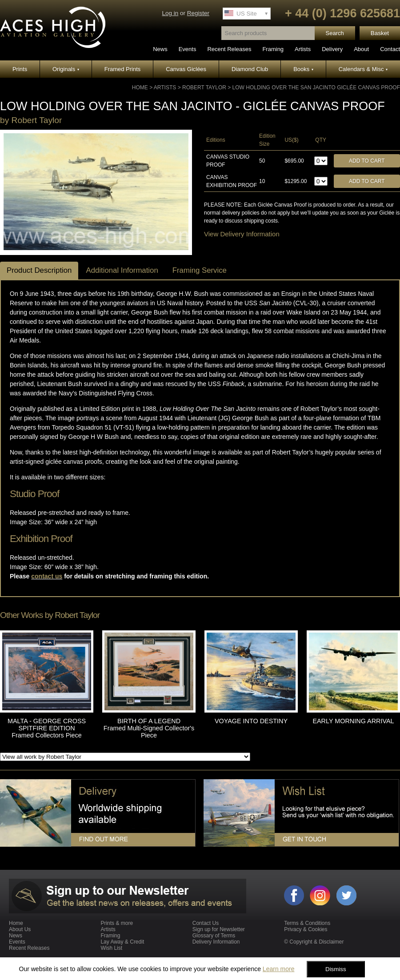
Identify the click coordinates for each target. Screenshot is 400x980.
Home (140, 88)
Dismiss (336, 969)
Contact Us (206, 923)
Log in (170, 13)
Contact (390, 49)
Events (188, 49)
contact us (47, 576)
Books (303, 69)
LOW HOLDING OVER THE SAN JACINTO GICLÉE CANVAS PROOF (316, 88)
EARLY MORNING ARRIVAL (353, 721)
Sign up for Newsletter (219, 929)
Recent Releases (229, 49)
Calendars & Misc (363, 69)
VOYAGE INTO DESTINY (251, 721)
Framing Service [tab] (200, 270)
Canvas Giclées (186, 69)
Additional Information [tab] (122, 270)
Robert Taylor (204, 88)
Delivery (332, 49)
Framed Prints (123, 69)
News (160, 49)
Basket (380, 33)
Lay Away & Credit (122, 942)
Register (198, 13)
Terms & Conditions (307, 923)
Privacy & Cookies (306, 929)
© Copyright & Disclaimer (314, 942)
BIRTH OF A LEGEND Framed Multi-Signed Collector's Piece (149, 728)
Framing (273, 49)
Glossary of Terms (214, 936)
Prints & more (117, 923)
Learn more (279, 969)
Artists (303, 49)
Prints (20, 69)
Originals (66, 69)
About (361, 49)
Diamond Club (250, 69)
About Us (20, 929)
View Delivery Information (242, 234)
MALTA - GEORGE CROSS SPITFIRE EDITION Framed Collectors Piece (47, 728)
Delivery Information (216, 942)
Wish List (111, 948)
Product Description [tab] (39, 270)
